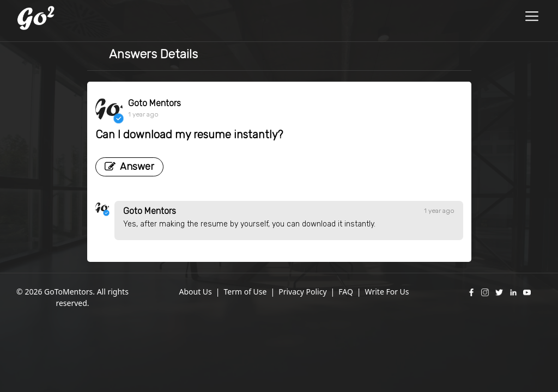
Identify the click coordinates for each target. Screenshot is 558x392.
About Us (195, 292)
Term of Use (245, 292)
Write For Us (387, 292)
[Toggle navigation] (532, 18)
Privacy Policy (302, 292)
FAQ (346, 292)
